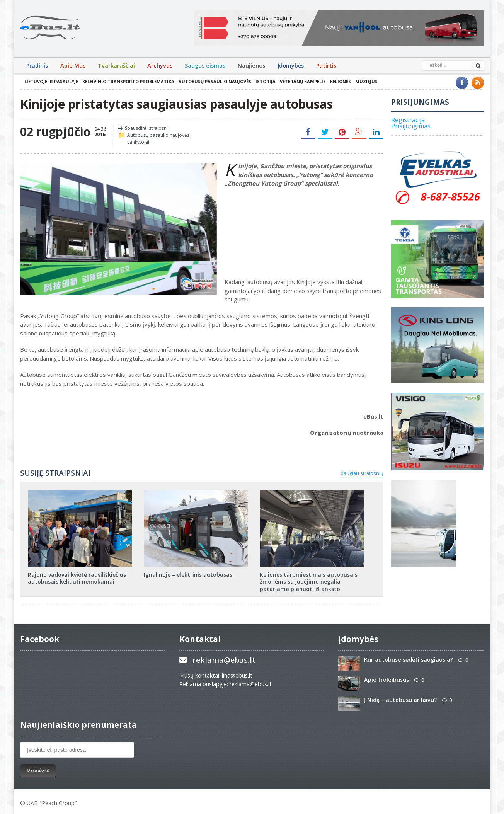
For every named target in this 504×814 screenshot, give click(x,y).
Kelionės (341, 81)
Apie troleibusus (387, 680)
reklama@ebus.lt (224, 660)
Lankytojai (138, 142)
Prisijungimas (411, 126)
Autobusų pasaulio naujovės (215, 81)
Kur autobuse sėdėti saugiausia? (409, 660)
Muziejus (366, 81)
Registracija (408, 120)
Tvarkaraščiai (116, 66)
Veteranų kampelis (303, 81)
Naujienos (251, 66)
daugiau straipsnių (362, 473)
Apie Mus (73, 66)
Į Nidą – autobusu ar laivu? (400, 700)
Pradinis (37, 66)
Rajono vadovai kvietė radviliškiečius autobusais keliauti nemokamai (77, 578)
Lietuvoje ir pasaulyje (51, 81)
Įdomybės (291, 66)
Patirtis (326, 66)
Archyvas (160, 66)
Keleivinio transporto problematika (128, 81)
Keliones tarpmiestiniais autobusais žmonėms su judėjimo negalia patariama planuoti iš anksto (309, 582)
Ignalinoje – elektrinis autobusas (188, 575)
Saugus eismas (205, 66)
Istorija (266, 81)
